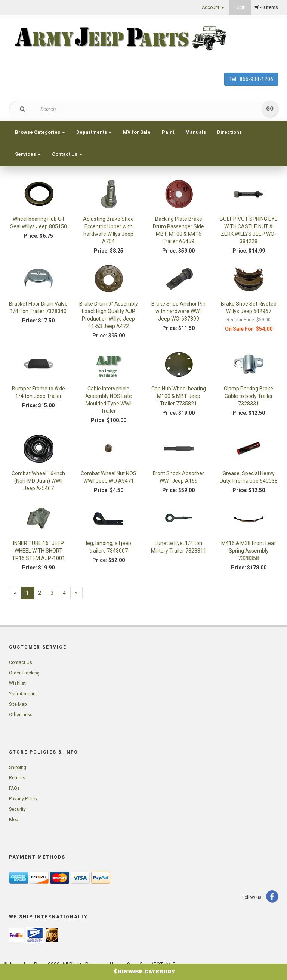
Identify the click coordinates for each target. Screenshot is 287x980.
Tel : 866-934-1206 (251, 79)
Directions (229, 132)
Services (28, 154)
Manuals (196, 132)
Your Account (23, 694)
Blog (14, 820)
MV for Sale (137, 132)
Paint (168, 132)
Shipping (18, 767)
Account (213, 7)
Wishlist (17, 683)
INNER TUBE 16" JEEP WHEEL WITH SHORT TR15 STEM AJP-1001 (38, 551)
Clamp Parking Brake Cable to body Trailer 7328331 (249, 396)
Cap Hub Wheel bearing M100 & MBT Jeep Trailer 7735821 (179, 396)
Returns (17, 778)
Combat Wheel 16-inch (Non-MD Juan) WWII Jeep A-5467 (38, 481)
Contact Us (67, 154)
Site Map (18, 704)
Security (17, 809)
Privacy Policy (23, 799)
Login (240, 7)
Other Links (21, 715)
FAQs (14, 788)
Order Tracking (24, 673)
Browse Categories (40, 132)
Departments (94, 132)
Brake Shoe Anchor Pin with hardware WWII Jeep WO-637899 (178, 311)
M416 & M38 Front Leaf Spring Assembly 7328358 (249, 551)
